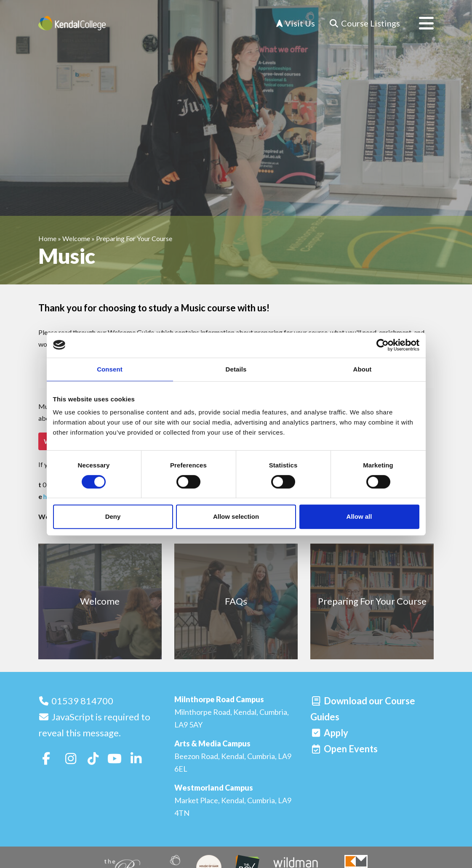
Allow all (359, 516)
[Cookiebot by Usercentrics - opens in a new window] (383, 345)
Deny (113, 516)
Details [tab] (236, 369)
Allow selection (236, 516)
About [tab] (363, 369)
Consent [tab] (110, 369)
